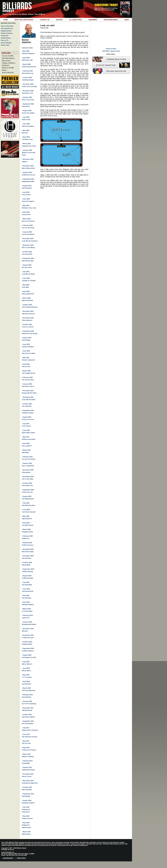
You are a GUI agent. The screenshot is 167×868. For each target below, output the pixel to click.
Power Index (5, 45)
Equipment (93, 20)
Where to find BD (8, 68)
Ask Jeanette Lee (7, 28)
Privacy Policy (21, 858)
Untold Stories (6, 38)
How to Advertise (8, 72)
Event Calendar (6, 43)
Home (5, 20)
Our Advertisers (111, 20)
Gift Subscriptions (8, 58)
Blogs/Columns (6, 31)
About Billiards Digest (24, 20)
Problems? (6, 65)
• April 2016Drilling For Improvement (26, 825)
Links (127, 20)
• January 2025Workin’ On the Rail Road (29, 153)
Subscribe (6, 53)
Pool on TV (5, 40)
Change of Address (9, 63)
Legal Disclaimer (8, 858)
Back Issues (6, 61)
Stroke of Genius (7, 33)
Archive (59, 20)
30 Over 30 (5, 36)
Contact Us (45, 20)
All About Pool (76, 20)
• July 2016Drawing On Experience (26, 809)
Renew (4, 70)
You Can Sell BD (8, 56)
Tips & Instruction (7, 26)
